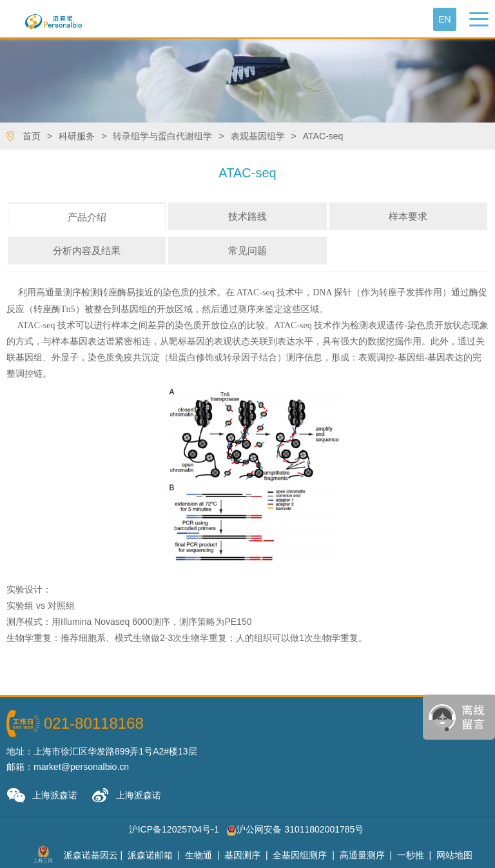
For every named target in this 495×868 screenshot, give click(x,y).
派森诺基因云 (91, 855)
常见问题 (247, 251)
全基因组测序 (300, 855)
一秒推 (411, 855)
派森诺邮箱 (150, 855)
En (444, 19)
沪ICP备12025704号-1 (174, 829)
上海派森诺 (42, 795)
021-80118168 (94, 723)
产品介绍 (87, 217)
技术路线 (247, 216)
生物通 (199, 855)
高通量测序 (362, 855)
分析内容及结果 (87, 251)
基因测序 (242, 855)
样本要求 (408, 216)
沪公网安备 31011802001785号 (295, 829)
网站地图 (454, 855)
